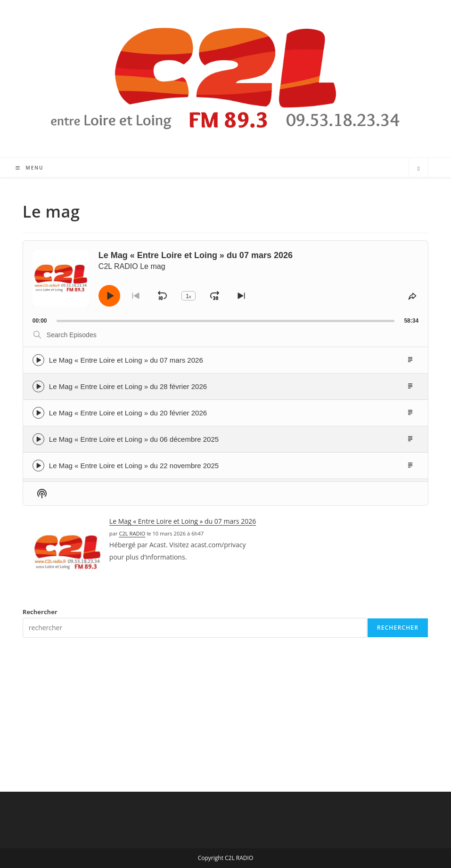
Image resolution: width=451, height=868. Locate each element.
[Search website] (418, 169)
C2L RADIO (132, 533)
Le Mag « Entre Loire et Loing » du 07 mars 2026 (126, 360)
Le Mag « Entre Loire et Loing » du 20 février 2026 (128, 413)
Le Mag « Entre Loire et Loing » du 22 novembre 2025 (134, 466)
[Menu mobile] (30, 168)
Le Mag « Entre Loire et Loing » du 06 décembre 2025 (134, 439)
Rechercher (40, 612)
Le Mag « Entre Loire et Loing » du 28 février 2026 (128, 386)
